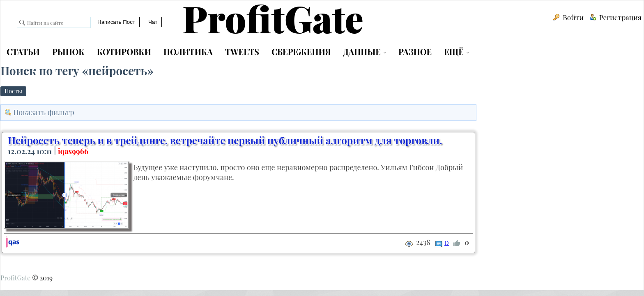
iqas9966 (73, 151)
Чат (153, 22)
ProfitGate (15, 278)
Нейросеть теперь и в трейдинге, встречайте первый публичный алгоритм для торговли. (225, 140)
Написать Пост (116, 22)
